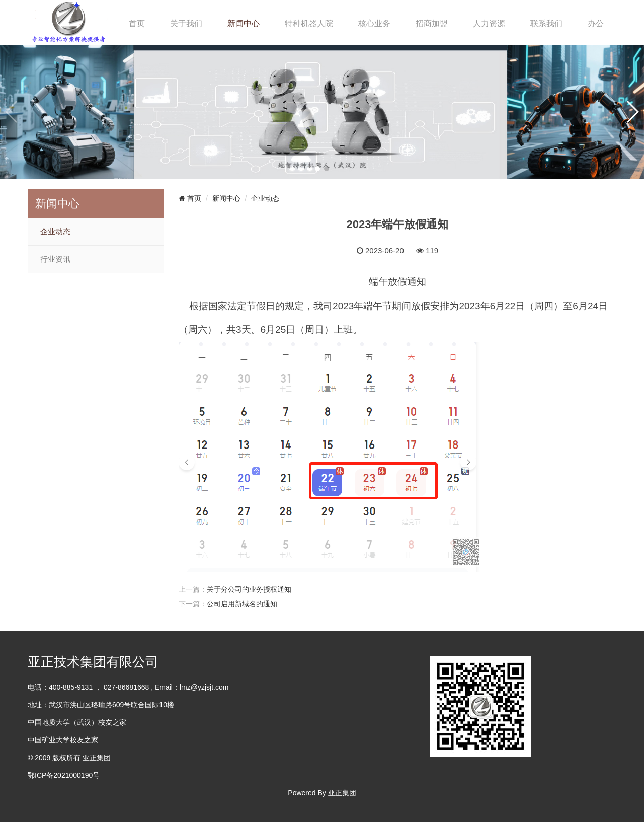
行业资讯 (55, 259)
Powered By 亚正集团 (322, 793)
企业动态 (55, 232)
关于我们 (186, 23)
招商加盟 (432, 23)
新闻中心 (244, 23)
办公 (596, 23)
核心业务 (374, 23)
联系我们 (546, 23)
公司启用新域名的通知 (242, 604)
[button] (317, 169)
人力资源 (489, 23)
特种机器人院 (309, 23)
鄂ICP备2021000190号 (64, 775)
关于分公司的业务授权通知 (249, 589)
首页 (137, 23)
